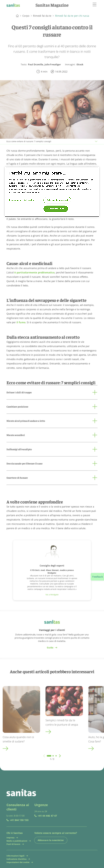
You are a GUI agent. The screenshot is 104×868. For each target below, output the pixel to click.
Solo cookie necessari (57, 200)
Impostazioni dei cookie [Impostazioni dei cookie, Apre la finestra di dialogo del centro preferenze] (22, 200)
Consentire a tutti (56, 209)
